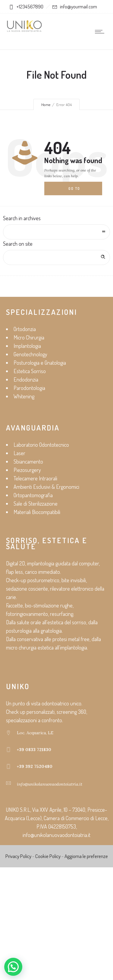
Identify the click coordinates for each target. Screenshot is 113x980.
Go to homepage (79, 191)
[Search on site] (56, 257)
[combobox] (56, 232)
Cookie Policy (48, 856)
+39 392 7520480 (35, 766)
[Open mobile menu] (101, 32)
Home (46, 105)
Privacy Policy (18, 856)
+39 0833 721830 (34, 750)
